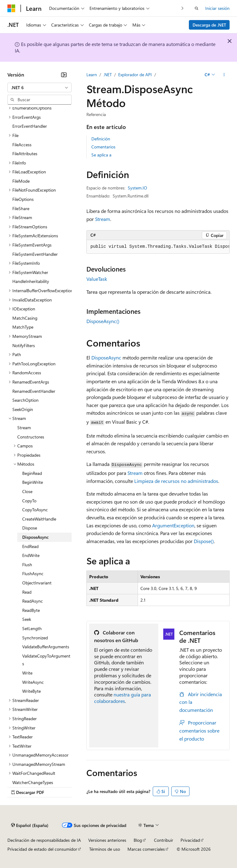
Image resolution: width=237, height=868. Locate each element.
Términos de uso (105, 849)
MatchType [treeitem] (23, 327)
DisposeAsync (106, 357)
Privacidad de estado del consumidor (42, 849)
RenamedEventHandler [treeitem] (34, 391)
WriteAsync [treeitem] (33, 682)
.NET (108, 75)
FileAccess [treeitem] (22, 145)
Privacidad (190, 840)
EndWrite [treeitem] (31, 555)
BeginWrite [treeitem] (33, 482)
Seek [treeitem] (27, 619)
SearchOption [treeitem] (25, 400)
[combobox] (39, 88)
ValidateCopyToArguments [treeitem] (46, 660)
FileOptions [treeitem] (23, 199)
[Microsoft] (11, 8)
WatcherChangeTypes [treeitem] (33, 782)
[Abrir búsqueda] (197, 8)
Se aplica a (101, 155)
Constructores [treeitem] (31, 437)
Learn (92, 75)
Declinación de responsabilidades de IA (44, 840)
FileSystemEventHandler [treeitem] (35, 254)
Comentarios (103, 147)
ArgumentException (173, 525)
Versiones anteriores (107, 840)
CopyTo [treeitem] (29, 501)
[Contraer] (64, 75)
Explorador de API (135, 75)
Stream (103, 219)
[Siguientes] (183, 8)
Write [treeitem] (27, 673)
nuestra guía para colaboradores (123, 698)
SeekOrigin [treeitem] (23, 409)
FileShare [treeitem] (21, 208)
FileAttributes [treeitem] (25, 154)
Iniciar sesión (217, 8)
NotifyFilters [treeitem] (24, 345)
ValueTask (97, 279)
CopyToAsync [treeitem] (35, 510)
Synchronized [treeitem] (35, 638)
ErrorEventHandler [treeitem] (30, 126)
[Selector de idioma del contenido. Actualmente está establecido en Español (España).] (30, 825)
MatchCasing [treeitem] (25, 318)
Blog (138, 840)
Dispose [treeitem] (30, 528)
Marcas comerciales (146, 849)
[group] (158, 247)
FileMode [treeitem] (21, 181)
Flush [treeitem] (27, 565)
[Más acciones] (224, 75)
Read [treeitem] (27, 592)
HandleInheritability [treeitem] (31, 281)
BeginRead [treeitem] (32, 473)
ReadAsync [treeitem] (33, 601)
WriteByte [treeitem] (31, 691)
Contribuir (164, 840)
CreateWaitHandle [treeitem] (39, 519)
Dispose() (204, 541)
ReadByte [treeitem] (31, 610)
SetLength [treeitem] (32, 628)
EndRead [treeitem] (30, 546)
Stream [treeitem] (24, 428)
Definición (101, 139)
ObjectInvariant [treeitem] (37, 583)
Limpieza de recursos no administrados (176, 481)
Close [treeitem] (27, 491)
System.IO (137, 188)
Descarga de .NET (209, 25)
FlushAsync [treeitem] (33, 573)
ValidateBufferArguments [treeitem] (46, 647)
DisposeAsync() (103, 321)
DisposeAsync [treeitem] (35, 537)
